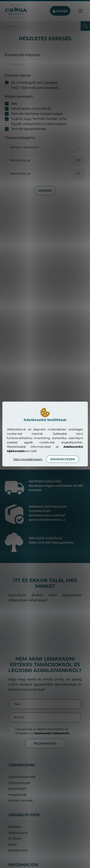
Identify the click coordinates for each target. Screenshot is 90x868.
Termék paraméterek (28, 129)
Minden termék (21, 800)
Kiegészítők (18, 795)
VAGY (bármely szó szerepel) (35, 88)
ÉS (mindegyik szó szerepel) (34, 83)
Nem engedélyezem (28, 459)
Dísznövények (19, 783)
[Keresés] (45, 26)
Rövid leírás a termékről (31, 109)
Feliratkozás (45, 743)
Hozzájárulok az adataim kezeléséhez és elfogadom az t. (43, 731)
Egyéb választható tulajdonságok (39, 124)
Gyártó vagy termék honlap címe (39, 119)
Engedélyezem (63, 459)
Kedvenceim (18, 850)
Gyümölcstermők (22, 777)
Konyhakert (18, 789)
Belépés (15, 827)
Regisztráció (18, 833)
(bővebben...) (55, 520)
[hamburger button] (80, 11)
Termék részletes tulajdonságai (37, 114)
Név (14, 104)
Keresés (45, 191)
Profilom (15, 839)
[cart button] (60, 11)
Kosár (13, 845)
